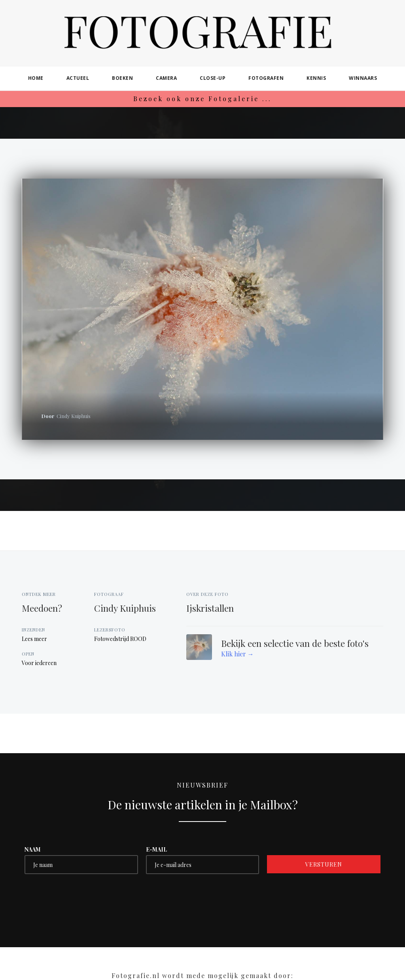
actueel (78, 78)
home (36, 78)
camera (166, 78)
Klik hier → (238, 654)
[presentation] (85, 897)
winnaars (363, 78)
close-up (213, 78)
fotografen (266, 78)
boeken (122, 78)
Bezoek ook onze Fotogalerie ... (202, 99)
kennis (316, 78)
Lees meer (34, 639)
